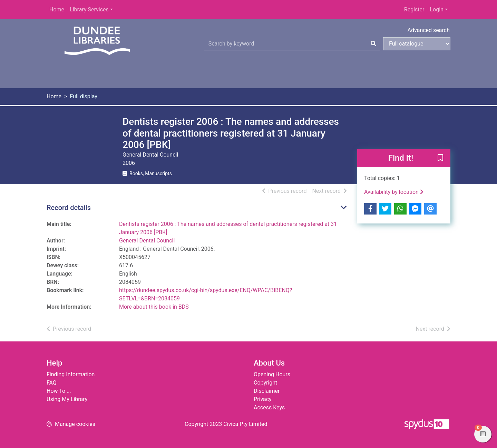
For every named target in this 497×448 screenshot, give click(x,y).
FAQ (52, 383)
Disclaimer (267, 391)
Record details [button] (69, 208)
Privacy (263, 399)
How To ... (59, 391)
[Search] (373, 44)
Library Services (89, 9)
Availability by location (394, 192)
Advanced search (429, 30)
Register (414, 9)
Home (57, 9)
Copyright (265, 383)
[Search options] (417, 44)
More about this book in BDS (154, 307)
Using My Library (67, 399)
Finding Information (71, 374)
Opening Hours (272, 374)
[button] (440, 158)
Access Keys (269, 407)
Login (436, 9)
